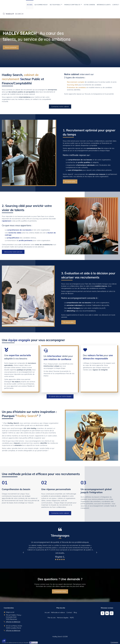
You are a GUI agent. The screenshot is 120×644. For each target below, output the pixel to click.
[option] (60, 551)
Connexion (114, 642)
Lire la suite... (60, 553)
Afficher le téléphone (13, 622)
